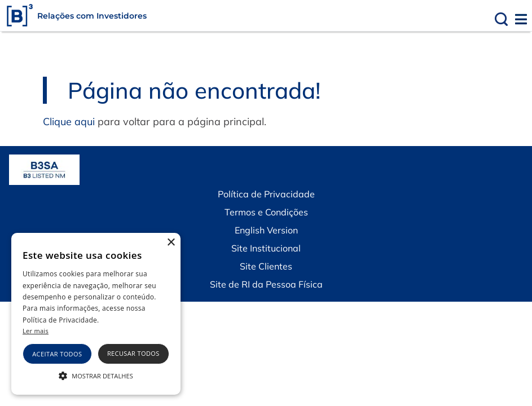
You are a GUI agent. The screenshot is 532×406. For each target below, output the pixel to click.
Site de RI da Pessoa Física (266, 284)
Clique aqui (69, 122)
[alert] (96, 314)
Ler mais (36, 331)
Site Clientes (266, 266)
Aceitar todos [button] (57, 354)
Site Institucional (266, 248)
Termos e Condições (266, 212)
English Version (266, 230)
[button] (96, 375)
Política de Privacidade (266, 194)
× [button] (171, 243)
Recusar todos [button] (133, 353)
